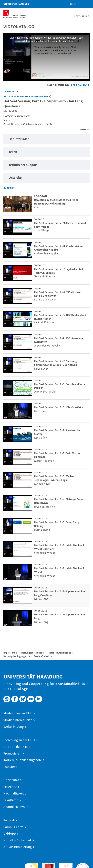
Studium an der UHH (18, 713)
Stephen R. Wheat (45, 553)
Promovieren (12, 754)
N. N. (37, 207)
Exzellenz (10, 787)
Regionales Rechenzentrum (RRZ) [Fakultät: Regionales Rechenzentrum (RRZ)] (27, 96)
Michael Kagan (43, 484)
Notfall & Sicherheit (17, 840)
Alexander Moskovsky (47, 346)
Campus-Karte (13, 827)
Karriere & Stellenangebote (23, 760)
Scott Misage (42, 230)
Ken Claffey (41, 438)
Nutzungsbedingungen (15, 656)
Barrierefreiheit (42, 656)
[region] (46, 139)
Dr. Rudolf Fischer (44, 322)
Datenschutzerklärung (60, 653)
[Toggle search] (80, 4)
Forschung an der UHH (19, 740)
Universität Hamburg (16, 4)
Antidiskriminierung (18, 847)
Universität (11, 780)
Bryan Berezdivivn (45, 507)
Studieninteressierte (18, 720)
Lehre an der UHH (16, 747)
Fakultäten (11, 800)
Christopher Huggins (46, 254)
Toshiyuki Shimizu (45, 276)
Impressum (9, 653)
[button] (71, 4)
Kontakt (9, 820)
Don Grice (40, 411)
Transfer (9, 767)
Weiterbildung (14, 727)
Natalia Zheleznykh (45, 300)
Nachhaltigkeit (14, 793)
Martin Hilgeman (44, 461)
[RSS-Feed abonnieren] (5, 188)
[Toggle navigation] (89, 4)
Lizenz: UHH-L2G (58, 85)
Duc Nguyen (41, 369)
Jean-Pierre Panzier (45, 392)
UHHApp (10, 834)
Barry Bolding (42, 530)
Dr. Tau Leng (10, 111)
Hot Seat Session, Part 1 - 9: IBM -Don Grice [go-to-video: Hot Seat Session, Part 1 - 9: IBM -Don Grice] (59, 407)
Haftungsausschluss (32, 653)
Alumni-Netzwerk (16, 807)
